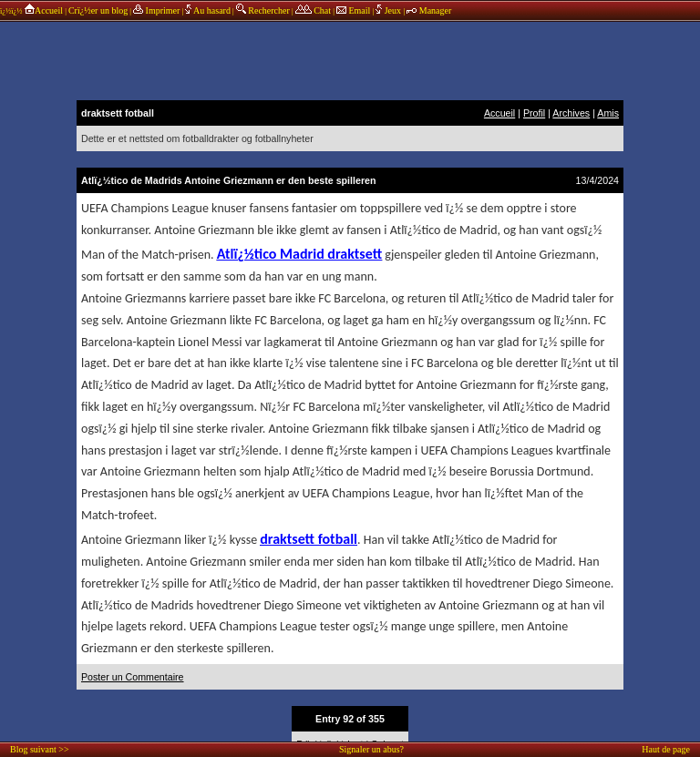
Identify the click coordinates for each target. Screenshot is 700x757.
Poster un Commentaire (133, 677)
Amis (608, 113)
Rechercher (263, 10)
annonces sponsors (350, 59)
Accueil (43, 10)
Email (353, 10)
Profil (534, 113)
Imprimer (156, 10)
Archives (571, 113)
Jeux (389, 10)
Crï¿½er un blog (98, 10)
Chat (313, 10)
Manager (429, 10)
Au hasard (208, 10)
